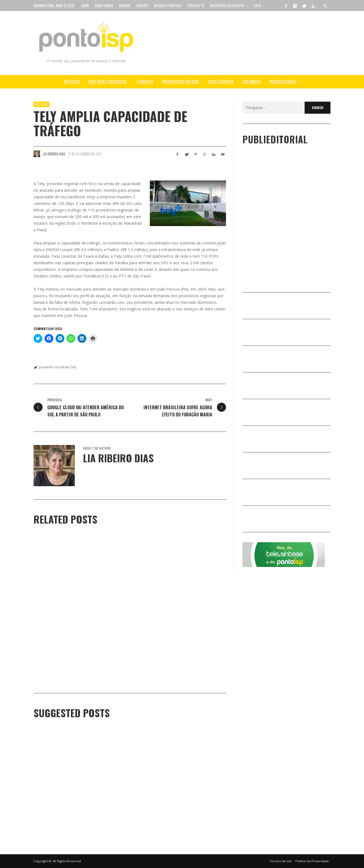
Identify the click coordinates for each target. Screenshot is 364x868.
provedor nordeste (54, 367)
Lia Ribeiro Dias (54, 154)
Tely (73, 367)
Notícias (42, 104)
